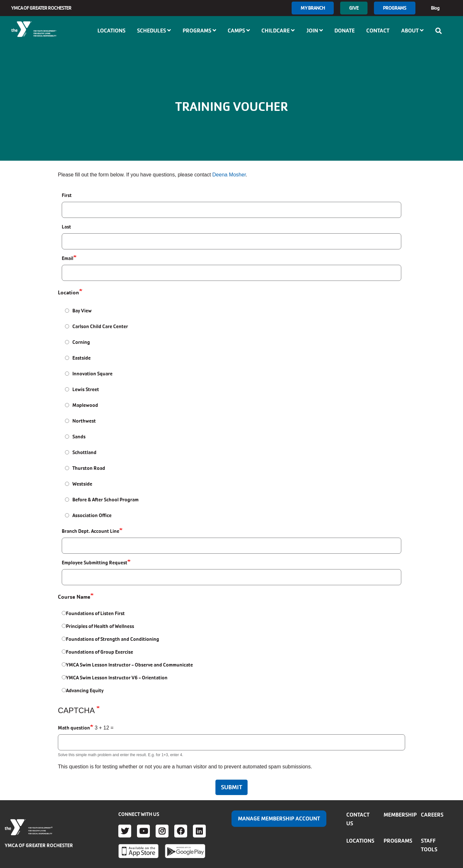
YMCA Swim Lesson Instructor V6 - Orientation (117, 678)
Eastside (82, 358)
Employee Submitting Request (95, 563)
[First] (232, 210)
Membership (400, 815)
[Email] (232, 273)
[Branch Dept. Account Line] (232, 546)
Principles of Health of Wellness (100, 626)
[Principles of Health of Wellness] (64, 626)
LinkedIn (199, 831)
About (412, 31)
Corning (81, 342)
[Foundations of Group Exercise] (64, 652)
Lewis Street (86, 389)
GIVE (354, 8)
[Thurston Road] (67, 468)
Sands (79, 437)
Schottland (84, 452)
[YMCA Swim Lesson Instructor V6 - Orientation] (64, 677)
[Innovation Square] (67, 374)
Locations (111, 31)
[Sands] (67, 437)
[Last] (232, 241)
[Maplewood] (67, 405)
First (67, 195)
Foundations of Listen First (95, 613)
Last (66, 227)
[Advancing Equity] (64, 690)
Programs (395, 8)
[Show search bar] (440, 31)
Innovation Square (92, 374)
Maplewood (85, 405)
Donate (345, 31)
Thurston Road (89, 468)
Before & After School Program (105, 500)
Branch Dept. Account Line (91, 531)
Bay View (82, 311)
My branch (313, 8)
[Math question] (232, 742)
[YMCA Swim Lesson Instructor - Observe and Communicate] (64, 664)
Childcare (278, 31)
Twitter (125, 831)
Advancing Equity (85, 690)
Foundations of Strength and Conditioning (113, 639)
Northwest (84, 421)
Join (315, 31)
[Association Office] (67, 515)
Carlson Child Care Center (100, 326)
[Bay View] (67, 311)
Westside (82, 484)
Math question (74, 728)
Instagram (162, 831)
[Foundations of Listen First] (64, 613)
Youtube (143, 831)
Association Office (92, 515)
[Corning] (67, 342)
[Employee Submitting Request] (232, 577)
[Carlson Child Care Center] (67, 326)
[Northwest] (67, 421)
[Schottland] (67, 452)
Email (68, 258)
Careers (432, 815)
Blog (435, 8)
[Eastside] (67, 358)
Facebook (181, 831)
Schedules (154, 31)
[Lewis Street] (67, 389)
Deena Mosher (229, 175)
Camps (239, 31)
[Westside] (67, 484)
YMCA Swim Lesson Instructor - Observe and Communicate (129, 665)
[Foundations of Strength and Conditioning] (64, 639)
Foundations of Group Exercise (100, 652)
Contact (378, 31)
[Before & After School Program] (67, 500)
